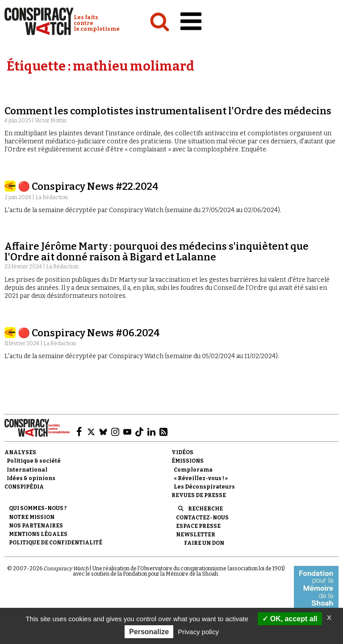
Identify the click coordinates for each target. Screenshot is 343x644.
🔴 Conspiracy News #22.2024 (88, 186)
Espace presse (198, 526)
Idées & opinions (31, 478)
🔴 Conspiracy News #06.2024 (89, 333)
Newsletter (196, 535)
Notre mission (32, 517)
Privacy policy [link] (198, 632)
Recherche (205, 509)
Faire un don (204, 543)
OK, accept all (290, 619)
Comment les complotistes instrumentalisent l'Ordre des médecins (168, 111)
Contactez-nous (202, 518)
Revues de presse (199, 495)
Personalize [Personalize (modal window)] (149, 632)
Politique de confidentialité (56, 543)
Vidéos (182, 452)
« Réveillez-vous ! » (201, 478)
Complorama (193, 470)
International (27, 470)
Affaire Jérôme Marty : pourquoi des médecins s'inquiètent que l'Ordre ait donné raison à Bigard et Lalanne (157, 252)
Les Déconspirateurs (204, 487)
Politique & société (34, 461)
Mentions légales (38, 534)
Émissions (188, 461)
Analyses (20, 452)
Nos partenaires (36, 526)
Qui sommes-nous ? (38, 508)
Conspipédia (24, 487)
